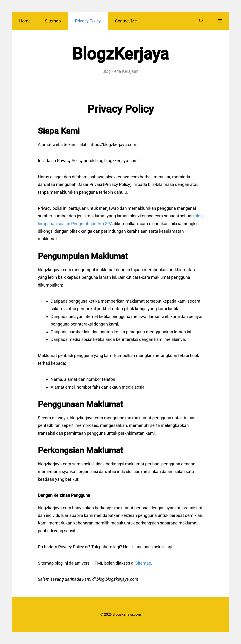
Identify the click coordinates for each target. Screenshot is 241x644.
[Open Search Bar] (201, 21)
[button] (220, 21)
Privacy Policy (88, 21)
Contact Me (126, 21)
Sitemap (53, 21)
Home (25, 21)
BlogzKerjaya (120, 54)
